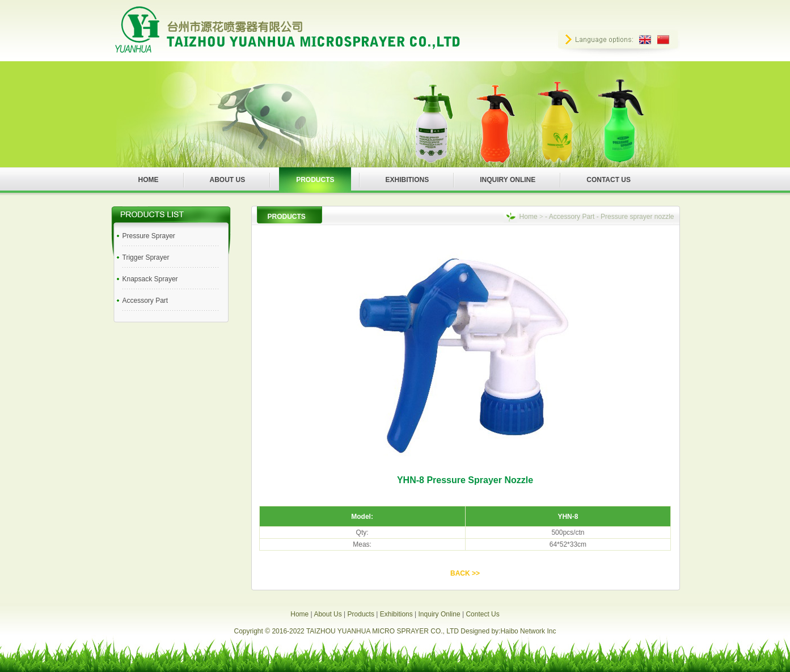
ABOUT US (228, 180)
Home (529, 217)
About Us (328, 614)
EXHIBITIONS (407, 180)
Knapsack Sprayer (150, 279)
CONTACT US (609, 180)
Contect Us (482, 614)
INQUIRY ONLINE (508, 180)
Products (361, 614)
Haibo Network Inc (528, 631)
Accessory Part (145, 301)
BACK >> (465, 573)
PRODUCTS (315, 180)
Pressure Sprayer (149, 236)
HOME (149, 180)
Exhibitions (396, 614)
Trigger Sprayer (146, 257)
